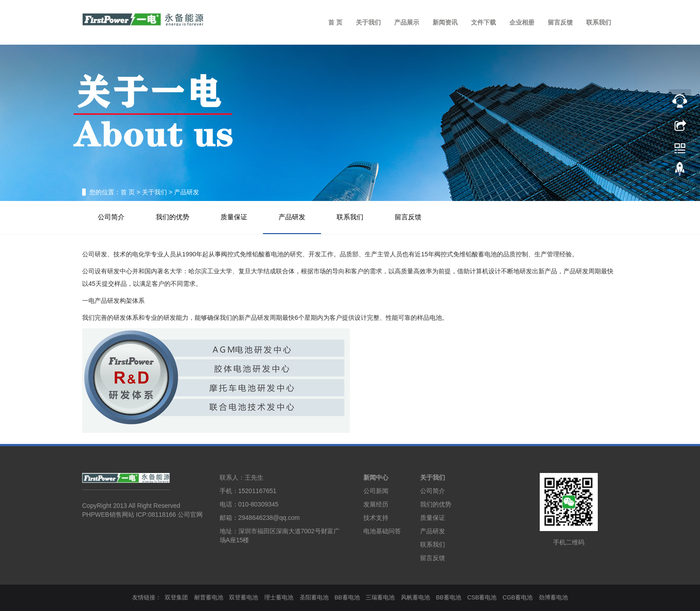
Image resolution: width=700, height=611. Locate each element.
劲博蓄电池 (553, 597)
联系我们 (599, 22)
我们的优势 (173, 217)
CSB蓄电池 (482, 597)
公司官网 (190, 515)
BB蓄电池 (347, 597)
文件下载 (483, 22)
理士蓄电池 (279, 597)
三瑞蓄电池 (380, 597)
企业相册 (522, 22)
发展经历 (376, 504)
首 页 (335, 22)
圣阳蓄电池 (314, 597)
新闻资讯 (445, 22)
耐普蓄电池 (209, 597)
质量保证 (234, 217)
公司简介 (111, 217)
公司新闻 (376, 491)
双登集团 (176, 597)
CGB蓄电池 (518, 597)
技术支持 (376, 518)
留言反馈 (560, 22)
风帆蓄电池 (415, 597)
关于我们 (368, 22)
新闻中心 (376, 477)
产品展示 (407, 22)
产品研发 (292, 217)
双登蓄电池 (244, 597)
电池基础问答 (382, 531)
